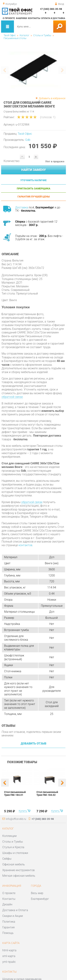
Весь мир (37, 893)
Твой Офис (10, 35)
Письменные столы (15, 38)
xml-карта (9, 956)
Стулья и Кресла (13, 847)
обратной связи (12, 397)
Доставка (22, 207)
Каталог (24, 35)
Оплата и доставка (53, 18)
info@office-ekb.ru (16, 819)
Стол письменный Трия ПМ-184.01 (15, 793)
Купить (23, 811)
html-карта (9, 950)
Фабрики (21, 18)
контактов (25, 545)
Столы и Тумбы (42, 35)
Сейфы (7, 859)
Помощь (8, 933)
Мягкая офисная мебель (19, 876)
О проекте (9, 18)
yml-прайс (9, 962)
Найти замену (33, 170)
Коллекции (9, 836)
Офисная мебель (14, 864)
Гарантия (8, 927)
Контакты (34, 18)
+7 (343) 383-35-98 (51, 9)
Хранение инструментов (18, 870)
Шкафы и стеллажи (15, 853)
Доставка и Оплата (15, 910)
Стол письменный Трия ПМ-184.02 (47, 793)
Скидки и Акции (13, 916)
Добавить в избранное (52, 98)
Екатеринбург (40, 899)
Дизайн (7, 904)
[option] (34, 70)
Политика (9, 922)
